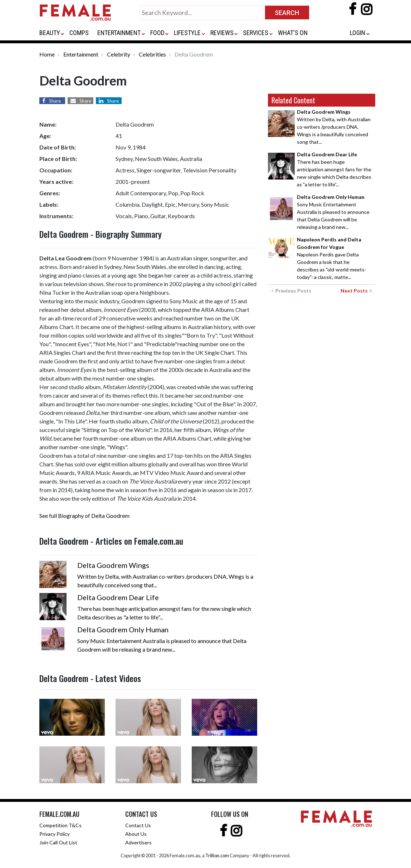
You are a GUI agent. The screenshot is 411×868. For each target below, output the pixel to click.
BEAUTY (50, 33)
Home (47, 54)
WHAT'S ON (293, 33)
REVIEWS (222, 33)
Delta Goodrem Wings (113, 565)
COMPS (79, 33)
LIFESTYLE (187, 33)
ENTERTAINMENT (119, 33)
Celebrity (119, 54)
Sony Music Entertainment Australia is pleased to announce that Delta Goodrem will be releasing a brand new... (333, 212)
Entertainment (81, 54)
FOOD (157, 33)
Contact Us (138, 825)
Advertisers (138, 842)
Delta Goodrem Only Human (123, 629)
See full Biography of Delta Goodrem (84, 516)
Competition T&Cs (60, 825)
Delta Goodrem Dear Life (118, 597)
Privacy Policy (55, 834)
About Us (136, 834)
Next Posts (356, 291)
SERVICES (256, 33)
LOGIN (358, 33)
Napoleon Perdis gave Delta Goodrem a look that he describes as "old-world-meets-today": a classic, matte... (332, 258)
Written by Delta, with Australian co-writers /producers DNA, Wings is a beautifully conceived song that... (334, 127)
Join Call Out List (58, 842)
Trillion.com (217, 855)
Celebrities (152, 54)
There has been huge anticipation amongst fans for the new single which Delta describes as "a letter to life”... (334, 169)
